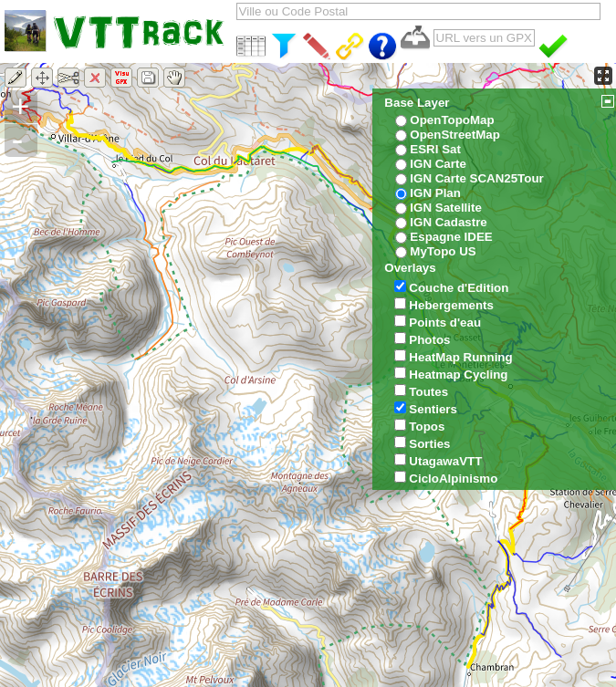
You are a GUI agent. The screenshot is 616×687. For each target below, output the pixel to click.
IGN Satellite (446, 208)
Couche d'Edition (459, 288)
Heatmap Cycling (458, 375)
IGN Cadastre (448, 222)
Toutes (428, 392)
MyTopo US (443, 251)
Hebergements (451, 305)
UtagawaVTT (445, 461)
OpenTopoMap (452, 120)
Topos (427, 427)
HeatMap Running (460, 357)
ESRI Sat (435, 149)
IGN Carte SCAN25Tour (476, 178)
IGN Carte (438, 164)
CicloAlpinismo (453, 479)
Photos (429, 340)
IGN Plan (435, 193)
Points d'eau (445, 323)
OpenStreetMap (455, 135)
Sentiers (433, 409)
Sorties (429, 444)
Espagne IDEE (451, 237)
